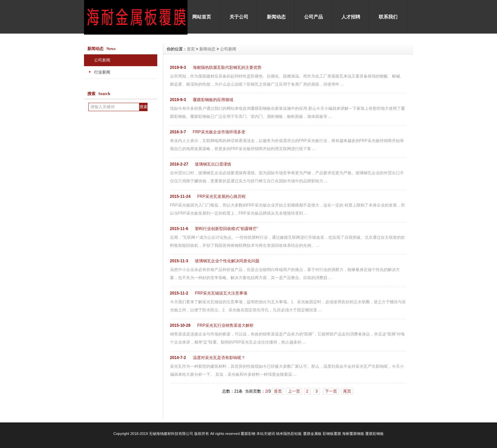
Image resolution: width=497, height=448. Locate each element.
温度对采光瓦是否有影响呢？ (219, 358)
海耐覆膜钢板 (353, 434)
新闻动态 (276, 17)
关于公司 (239, 17)
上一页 (294, 391)
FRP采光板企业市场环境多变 (219, 132)
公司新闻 (102, 60)
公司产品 (314, 17)
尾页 (347, 391)
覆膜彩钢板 (375, 434)
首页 (191, 49)
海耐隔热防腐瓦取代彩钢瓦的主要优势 (227, 68)
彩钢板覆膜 (332, 434)
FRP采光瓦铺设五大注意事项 (221, 293)
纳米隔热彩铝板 (289, 434)
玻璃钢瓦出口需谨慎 (213, 164)
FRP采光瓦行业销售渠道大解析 (225, 325)
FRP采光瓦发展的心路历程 (221, 196)
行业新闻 (102, 72)
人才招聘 (351, 17)
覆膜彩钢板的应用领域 (213, 100)
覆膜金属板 (312, 434)
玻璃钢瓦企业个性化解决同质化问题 (227, 261)
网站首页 (202, 17)
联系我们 (388, 17)
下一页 (331, 391)
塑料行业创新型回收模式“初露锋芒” (226, 229)
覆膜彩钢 (248, 434)
